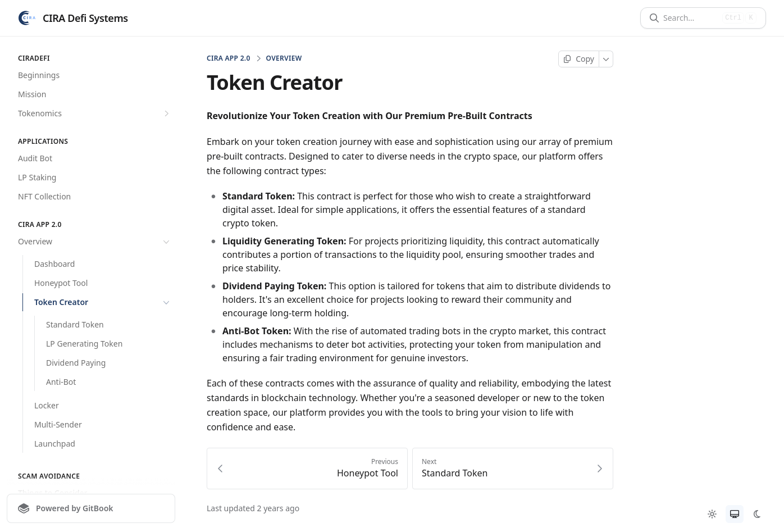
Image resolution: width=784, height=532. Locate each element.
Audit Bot (35, 158)
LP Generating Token (84, 344)
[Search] (690, 18)
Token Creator (103, 302)
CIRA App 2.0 (229, 58)
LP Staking (37, 177)
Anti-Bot (61, 382)
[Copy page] (579, 59)
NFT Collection (44, 196)
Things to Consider (53, 493)
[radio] (712, 514)
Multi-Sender (58, 424)
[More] (606, 59)
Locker (47, 405)
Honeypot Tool (61, 283)
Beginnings (39, 75)
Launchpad (55, 444)
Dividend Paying (76, 363)
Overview (95, 242)
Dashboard (54, 264)
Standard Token (75, 324)
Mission (32, 94)
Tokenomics (95, 113)
